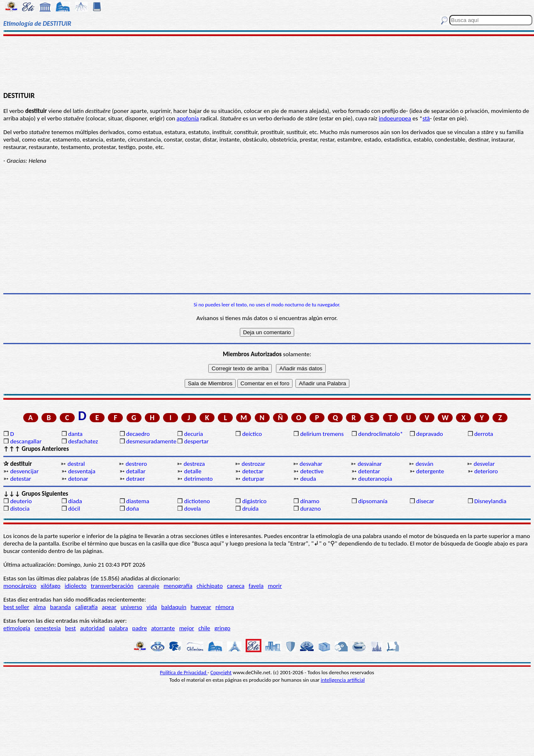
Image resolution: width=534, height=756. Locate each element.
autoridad (92, 628)
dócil (74, 509)
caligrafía (87, 607)
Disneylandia (490, 501)
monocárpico (20, 586)
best (71, 628)
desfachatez (83, 441)
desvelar (484, 464)
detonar (78, 479)
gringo (222, 628)
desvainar (370, 464)
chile (204, 628)
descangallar (26, 441)
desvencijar (24, 471)
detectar (253, 471)
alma (40, 607)
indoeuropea (395, 118)
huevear (201, 607)
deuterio (21, 501)
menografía (178, 586)
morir (275, 586)
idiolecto (76, 586)
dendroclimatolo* (380, 434)
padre (140, 628)
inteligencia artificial (343, 680)
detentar (369, 471)
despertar (196, 441)
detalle (193, 471)
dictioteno (197, 501)
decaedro (138, 434)
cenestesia (48, 628)
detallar (136, 471)
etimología (17, 628)
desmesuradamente (151, 441)
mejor (187, 628)
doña (133, 509)
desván (425, 464)
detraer (135, 479)
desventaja (82, 471)
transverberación (112, 586)
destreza (194, 464)
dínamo (310, 501)
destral (76, 464)
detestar (21, 479)
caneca (236, 586)
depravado (430, 434)
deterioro (486, 471)
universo (132, 607)
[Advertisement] (267, 63)
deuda (308, 479)
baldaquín (174, 607)
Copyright (221, 672)
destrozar (253, 464)
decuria (194, 434)
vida (152, 607)
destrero (136, 464)
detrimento (199, 479)
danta (75, 434)
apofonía (188, 118)
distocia (20, 509)
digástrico (255, 501)
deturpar (254, 479)
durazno (310, 509)
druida (251, 509)
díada (75, 501)
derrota (484, 434)
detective (312, 471)
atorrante (163, 628)
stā (426, 118)
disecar (425, 501)
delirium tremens (322, 434)
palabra (119, 628)
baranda (61, 607)
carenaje (149, 586)
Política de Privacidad (184, 672)
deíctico (252, 434)
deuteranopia (375, 479)
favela (256, 586)
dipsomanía (373, 501)
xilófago (51, 586)
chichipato (210, 586)
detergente (430, 471)
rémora (225, 607)
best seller (16, 607)
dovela (193, 509)
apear (109, 607)
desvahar (311, 464)
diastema (138, 501)
